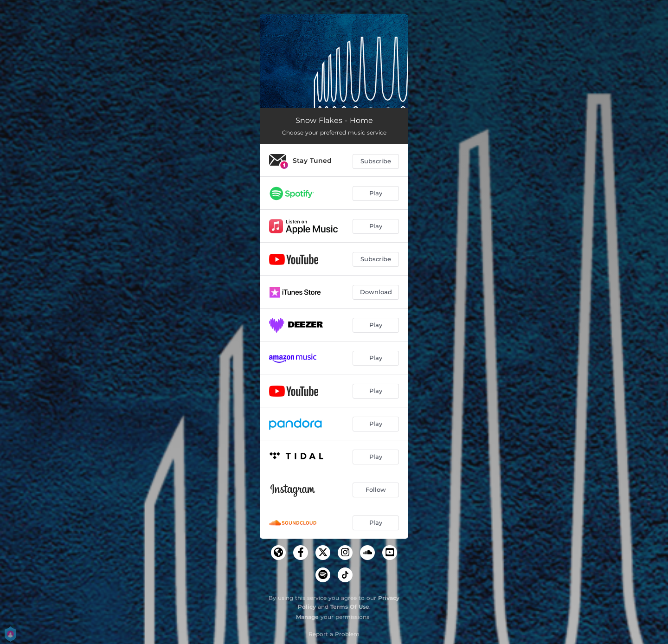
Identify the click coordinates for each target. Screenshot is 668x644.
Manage (307, 617)
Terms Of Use (350, 607)
